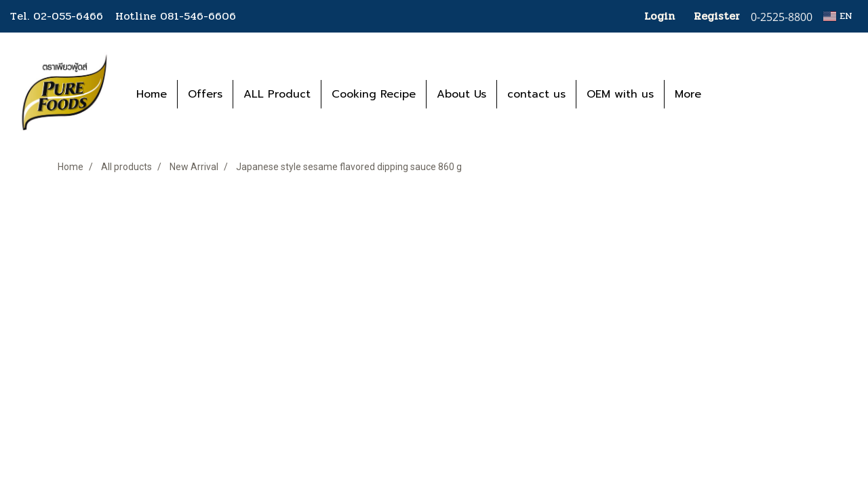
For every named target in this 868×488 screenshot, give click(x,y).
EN (838, 16)
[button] (732, 94)
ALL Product (277, 94)
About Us (461, 94)
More (688, 94)
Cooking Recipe (374, 94)
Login (659, 16)
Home (152, 94)
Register (717, 16)
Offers (205, 94)
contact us (536, 94)
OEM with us (620, 94)
